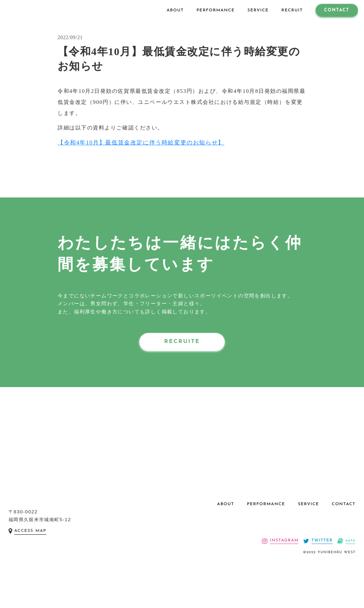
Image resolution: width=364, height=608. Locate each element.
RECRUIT (290, 10)
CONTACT (344, 522)
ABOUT (226, 522)
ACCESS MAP (30, 552)
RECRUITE (182, 350)
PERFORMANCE (266, 522)
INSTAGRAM (283, 559)
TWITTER (322, 559)
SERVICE (308, 522)
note (350, 559)
